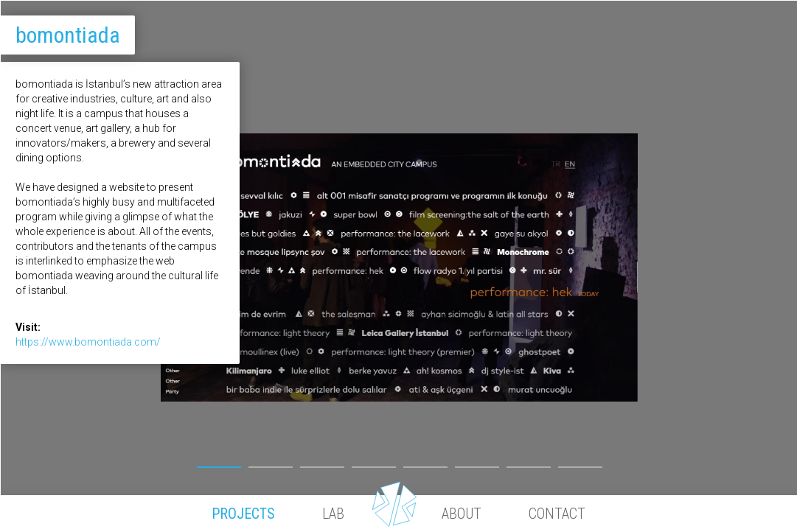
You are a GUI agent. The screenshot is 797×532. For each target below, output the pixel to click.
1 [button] (219, 463)
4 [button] (374, 463)
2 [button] (271, 463)
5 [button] (425, 463)
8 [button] (580, 463)
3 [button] (322, 463)
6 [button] (477, 463)
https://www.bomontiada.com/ (88, 342)
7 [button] (529, 463)
